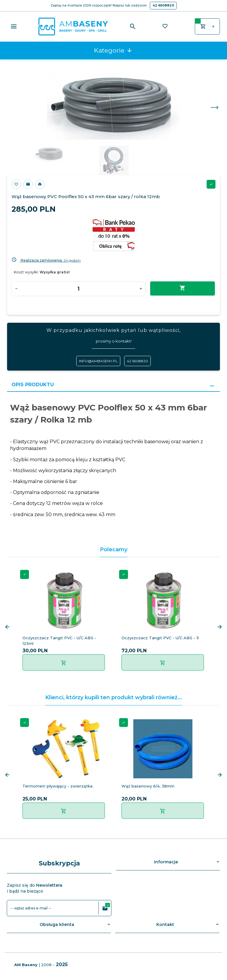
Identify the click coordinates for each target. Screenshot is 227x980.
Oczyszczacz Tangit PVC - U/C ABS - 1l (160, 638)
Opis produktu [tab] (33, 385)
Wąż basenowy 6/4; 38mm (148, 786)
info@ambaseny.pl (98, 361)
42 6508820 (163, 5)
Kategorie (113, 50)
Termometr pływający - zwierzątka (57, 786)
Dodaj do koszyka (183, 288)
